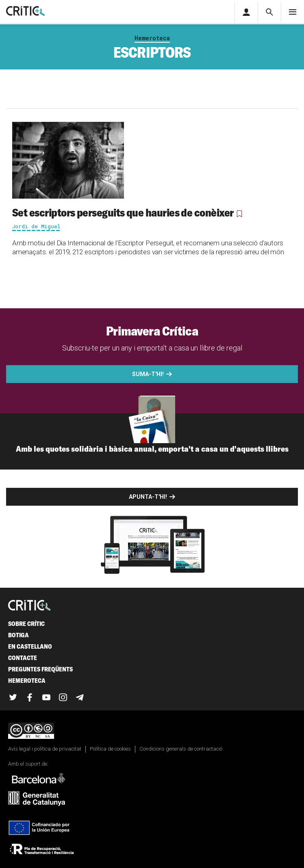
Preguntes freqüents (40, 669)
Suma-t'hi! (148, 374)
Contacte (23, 658)
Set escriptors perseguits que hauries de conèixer (123, 212)
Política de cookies (110, 749)
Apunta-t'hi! (148, 497)
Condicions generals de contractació (181, 749)
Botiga (18, 635)
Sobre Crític (26, 624)
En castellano (30, 646)
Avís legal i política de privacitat (45, 749)
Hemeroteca (152, 38)
